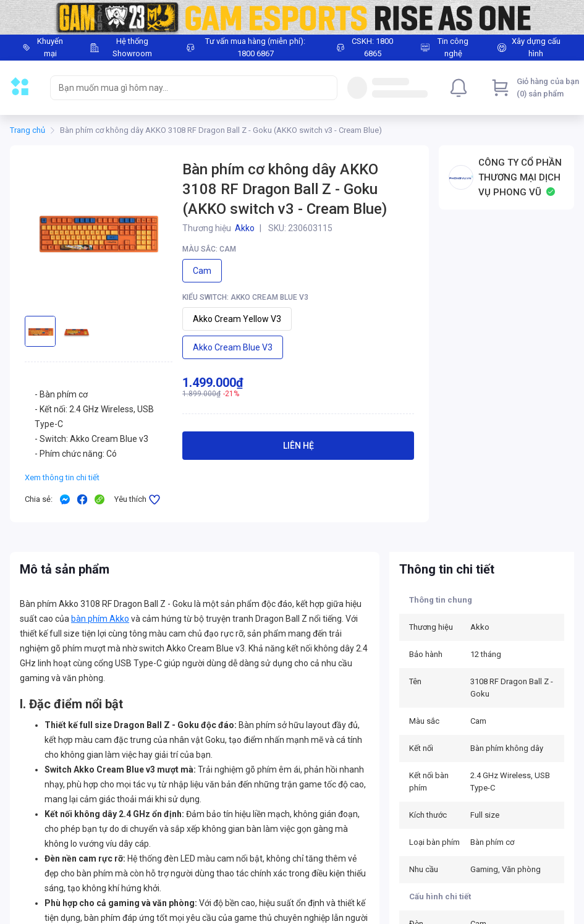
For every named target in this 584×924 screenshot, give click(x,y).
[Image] (292, 17)
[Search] (325, 88)
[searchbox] (183, 88)
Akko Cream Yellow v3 (237, 319)
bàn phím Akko (100, 619)
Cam (202, 271)
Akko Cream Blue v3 (233, 347)
